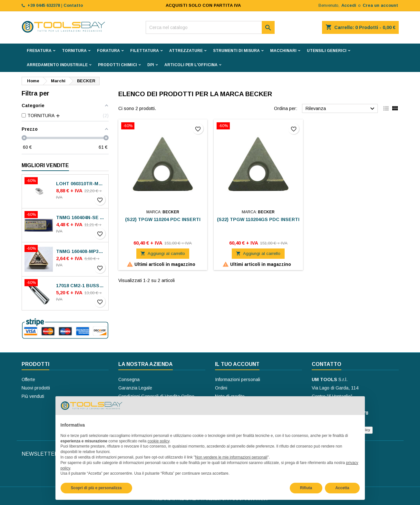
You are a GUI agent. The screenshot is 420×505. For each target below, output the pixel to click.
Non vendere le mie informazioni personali (231, 457)
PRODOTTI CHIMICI (117, 65)
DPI (151, 65)
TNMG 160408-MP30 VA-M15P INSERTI (81, 251)
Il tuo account (237, 364)
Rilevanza (341, 109)
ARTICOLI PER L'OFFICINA (191, 65)
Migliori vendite (45, 165)
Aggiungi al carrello (163, 253)
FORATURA (108, 51)
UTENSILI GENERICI (327, 51)
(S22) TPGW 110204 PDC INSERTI (163, 219)
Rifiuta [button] (306, 488)
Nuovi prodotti (36, 388)
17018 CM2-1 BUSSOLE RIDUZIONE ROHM (81, 286)
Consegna (129, 379)
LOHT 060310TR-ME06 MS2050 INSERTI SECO (81, 184)
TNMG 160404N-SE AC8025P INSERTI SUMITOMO (81, 217)
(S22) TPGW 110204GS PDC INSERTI (258, 219)
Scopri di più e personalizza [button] (96, 488)
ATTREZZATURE (186, 51)
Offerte (28, 379)
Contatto (327, 364)
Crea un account (380, 5)
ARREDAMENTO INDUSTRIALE (57, 65)
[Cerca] (210, 27)
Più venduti (33, 396)
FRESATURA (39, 51)
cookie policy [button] (159, 441)
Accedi (349, 5)
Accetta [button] (342, 488)
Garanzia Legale (135, 388)
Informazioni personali (238, 379)
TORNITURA (74, 51)
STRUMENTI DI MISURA (236, 51)
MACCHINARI (283, 51)
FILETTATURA (145, 51)
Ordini (221, 388)
